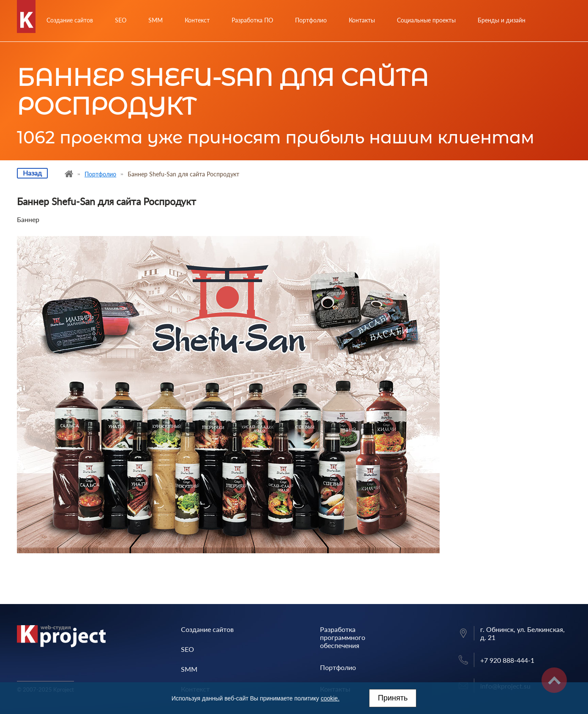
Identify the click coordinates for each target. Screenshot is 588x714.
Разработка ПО (252, 20)
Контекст (197, 20)
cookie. (330, 698)
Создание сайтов (70, 20)
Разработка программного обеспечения (343, 637)
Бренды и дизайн (502, 20)
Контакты (362, 20)
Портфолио (311, 20)
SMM (156, 20)
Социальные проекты (426, 20)
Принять (393, 698)
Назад (32, 173)
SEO (121, 20)
